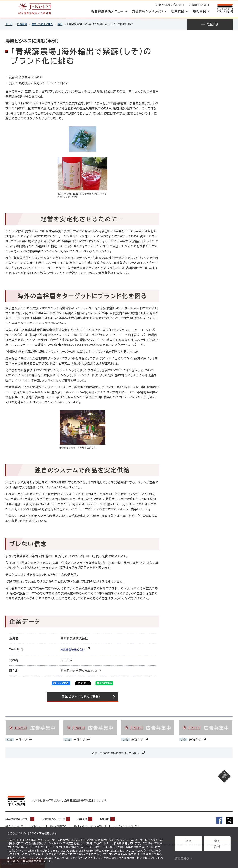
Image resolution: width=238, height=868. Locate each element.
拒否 (188, 845)
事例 (64, 24)
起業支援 (96, 818)
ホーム (9, 24)
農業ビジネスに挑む (45, 24)
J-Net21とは (197, 5)
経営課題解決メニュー (20, 818)
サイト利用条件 (59, 825)
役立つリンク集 (14, 825)
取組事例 (23, 24)
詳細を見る (182, 854)
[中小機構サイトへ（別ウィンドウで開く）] (225, 9)
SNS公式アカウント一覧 (90, 825)
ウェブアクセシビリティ (127, 825)
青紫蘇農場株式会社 (77, 649)
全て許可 (217, 845)
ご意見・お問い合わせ (168, 5)
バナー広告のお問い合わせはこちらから (119, 752)
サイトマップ (37, 825)
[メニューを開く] (210, 24)
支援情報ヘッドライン (62, 818)
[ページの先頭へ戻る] (220, 781)
